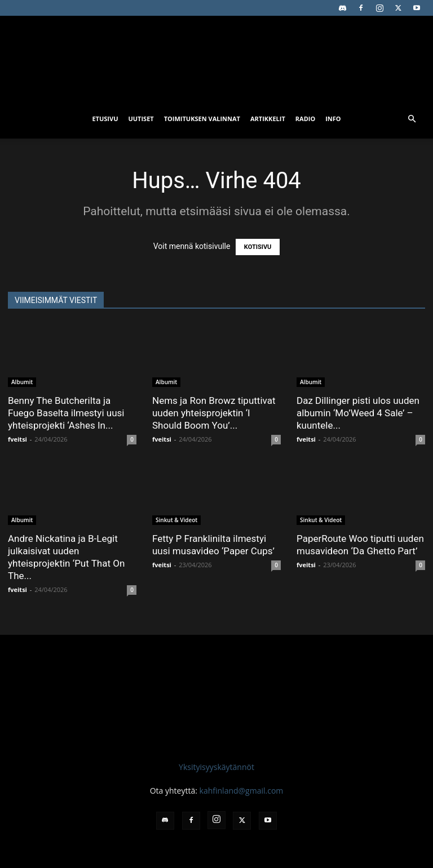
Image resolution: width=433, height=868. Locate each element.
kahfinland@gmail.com (242, 791)
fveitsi (17, 439)
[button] (412, 119)
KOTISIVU (258, 247)
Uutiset (141, 119)
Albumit (22, 382)
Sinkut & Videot (176, 520)
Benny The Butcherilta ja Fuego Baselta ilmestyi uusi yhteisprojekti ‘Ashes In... (66, 413)
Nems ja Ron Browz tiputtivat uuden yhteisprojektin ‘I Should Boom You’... (214, 413)
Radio (305, 119)
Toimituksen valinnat (202, 119)
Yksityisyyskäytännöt (216, 767)
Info (333, 119)
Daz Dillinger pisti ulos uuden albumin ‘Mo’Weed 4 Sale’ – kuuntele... (358, 413)
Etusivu (105, 119)
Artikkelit (268, 119)
